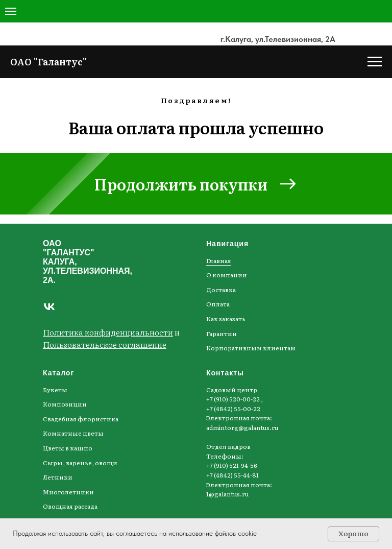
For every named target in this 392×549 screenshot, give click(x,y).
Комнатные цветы (73, 433)
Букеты (55, 390)
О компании (227, 275)
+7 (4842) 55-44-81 (232, 475)
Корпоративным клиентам (251, 348)
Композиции (65, 404)
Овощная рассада (70, 506)
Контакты (225, 373)
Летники (58, 477)
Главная (219, 260)
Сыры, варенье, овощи (80, 463)
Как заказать (226, 319)
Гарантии (222, 333)
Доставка (221, 290)
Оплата (218, 304)
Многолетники (68, 492)
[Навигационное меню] (11, 11)
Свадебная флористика (81, 419)
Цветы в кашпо (68, 448)
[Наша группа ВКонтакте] (49, 307)
